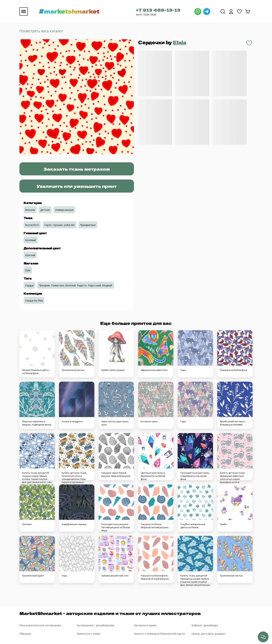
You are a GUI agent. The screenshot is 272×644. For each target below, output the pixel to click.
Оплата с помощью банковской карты (160, 634)
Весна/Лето (32, 225)
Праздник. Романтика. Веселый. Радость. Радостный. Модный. (76, 285)
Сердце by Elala (34, 300)
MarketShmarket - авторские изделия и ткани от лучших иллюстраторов (110, 613)
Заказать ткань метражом (77, 169)
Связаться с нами (88, 634)
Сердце (29, 285)
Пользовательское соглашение (40, 625)
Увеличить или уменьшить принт (77, 186)
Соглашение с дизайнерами (95, 625)
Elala (180, 42)
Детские (45, 210)
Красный (30, 255)
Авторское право (145, 625)
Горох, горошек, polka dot (59, 225)
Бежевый (31, 240)
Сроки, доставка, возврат (209, 634)
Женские (30, 210)
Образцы (25, 634)
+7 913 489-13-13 (158, 10)
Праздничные (88, 225)
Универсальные (64, 210)
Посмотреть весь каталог (41, 31)
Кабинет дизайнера (205, 625)
